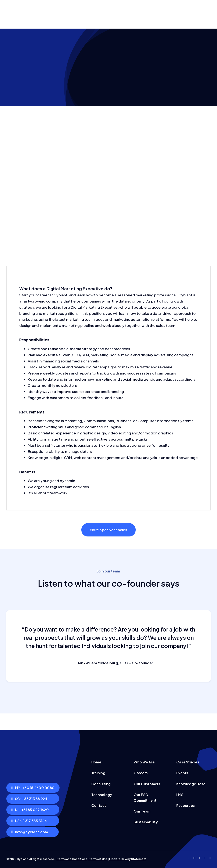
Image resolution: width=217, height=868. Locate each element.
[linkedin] (210, 858)
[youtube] (205, 858)
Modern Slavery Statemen (127, 859)
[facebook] (188, 858)
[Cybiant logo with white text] (33, 749)
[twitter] (194, 858)
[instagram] (199, 858)
